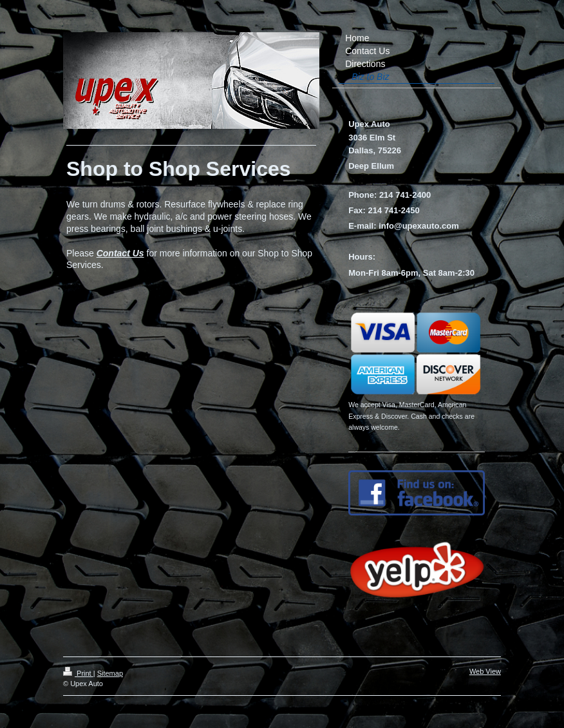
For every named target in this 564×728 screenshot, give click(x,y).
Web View (485, 671)
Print (78, 673)
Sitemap (110, 673)
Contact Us (120, 253)
